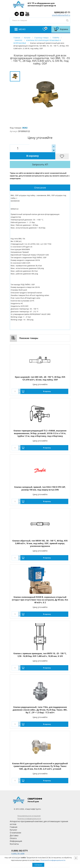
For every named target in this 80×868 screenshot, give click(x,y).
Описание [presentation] (40, 180)
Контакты (14, 837)
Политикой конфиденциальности (53, 860)
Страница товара (41, 38)
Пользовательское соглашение (29, 808)
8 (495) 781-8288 (18, 846)
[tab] (40, 180)
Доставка (14, 828)
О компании (15, 825)
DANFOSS (18, 40)
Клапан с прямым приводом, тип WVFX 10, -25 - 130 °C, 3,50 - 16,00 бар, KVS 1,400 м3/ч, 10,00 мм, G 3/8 (40, 648)
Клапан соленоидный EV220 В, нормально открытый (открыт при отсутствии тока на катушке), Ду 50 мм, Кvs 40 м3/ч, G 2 (40, 592)
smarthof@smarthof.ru (61, 15)
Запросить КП (47, 157)
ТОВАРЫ (56, 38)
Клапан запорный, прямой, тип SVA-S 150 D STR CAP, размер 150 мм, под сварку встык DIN (40, 481)
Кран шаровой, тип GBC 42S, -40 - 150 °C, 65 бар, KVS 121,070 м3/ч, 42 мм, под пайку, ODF (40, 371)
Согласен (38, 865)
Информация (16, 834)
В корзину (49, 148)
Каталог (27, 38)
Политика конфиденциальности (29, 811)
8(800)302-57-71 (62, 12)
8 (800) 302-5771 (20, 843)
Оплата (13, 831)
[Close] (76, 858)
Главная (17, 38)
